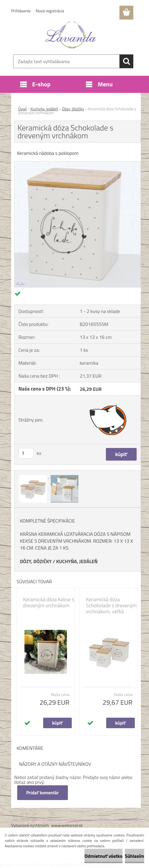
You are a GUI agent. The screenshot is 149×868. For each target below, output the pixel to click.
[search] (126, 61)
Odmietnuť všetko (103, 856)
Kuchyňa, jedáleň (44, 109)
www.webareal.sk (67, 825)
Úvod (22, 109)
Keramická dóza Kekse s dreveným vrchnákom (49, 603)
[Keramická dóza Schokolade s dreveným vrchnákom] (78, 164)
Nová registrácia (50, 11)
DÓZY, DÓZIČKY (36, 561)
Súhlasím (135, 856)
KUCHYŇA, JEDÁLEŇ (77, 561)
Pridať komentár (43, 793)
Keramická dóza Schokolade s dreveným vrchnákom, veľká (111, 606)
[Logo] (71, 35)
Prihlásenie (21, 11)
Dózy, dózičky (73, 109)
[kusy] (26, 453)
